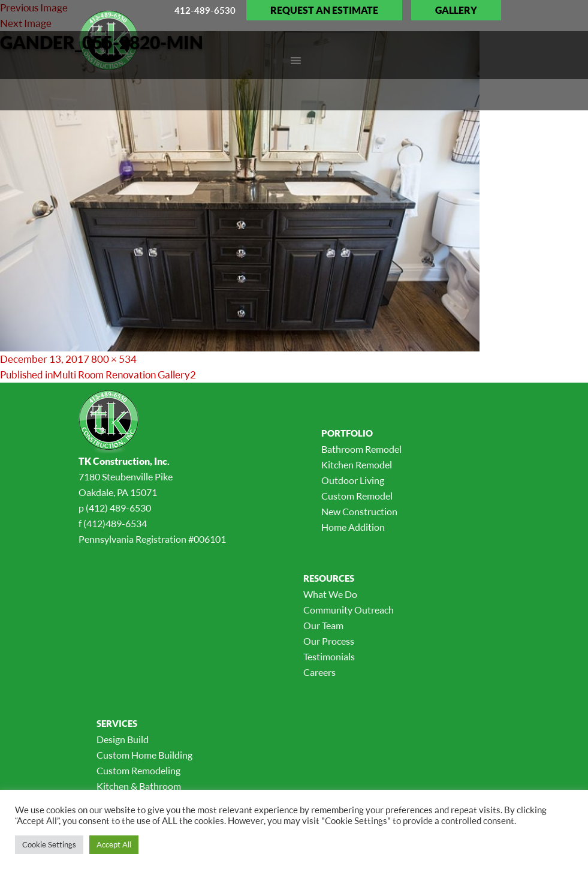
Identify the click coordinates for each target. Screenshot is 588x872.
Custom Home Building (144, 755)
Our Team (323, 626)
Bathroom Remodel (361, 449)
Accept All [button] (114, 844)
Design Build (123, 739)
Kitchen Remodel (357, 465)
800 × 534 (114, 359)
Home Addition (353, 527)
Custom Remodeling (138, 771)
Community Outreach (349, 610)
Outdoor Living (353, 480)
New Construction (359, 512)
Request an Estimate (324, 10)
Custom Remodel (357, 496)
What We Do (330, 594)
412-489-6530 (205, 10)
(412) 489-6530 (118, 508)
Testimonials (329, 657)
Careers (319, 672)
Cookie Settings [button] (49, 844)
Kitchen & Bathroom (139, 786)
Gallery (456, 10)
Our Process (329, 641)
